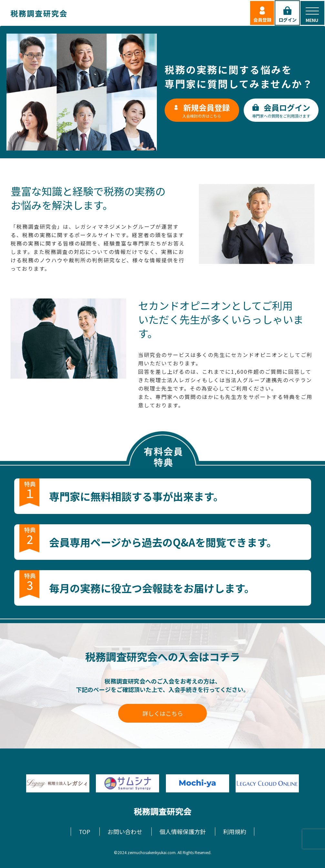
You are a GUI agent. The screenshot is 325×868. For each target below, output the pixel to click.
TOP (85, 831)
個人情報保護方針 (183, 831)
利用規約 (235, 831)
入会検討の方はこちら (202, 110)
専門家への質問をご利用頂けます (281, 110)
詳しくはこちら (163, 713)
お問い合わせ (125, 831)
